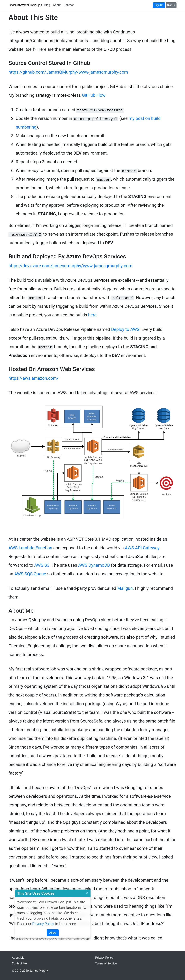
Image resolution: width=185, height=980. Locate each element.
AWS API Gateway (142, 548)
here (92, 315)
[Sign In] (171, 5)
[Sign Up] (159, 5)
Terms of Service (106, 963)
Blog (47, 5)
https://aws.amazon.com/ (34, 378)
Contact (69, 5)
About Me (18, 958)
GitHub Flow (94, 95)
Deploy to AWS (125, 329)
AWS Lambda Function (30, 548)
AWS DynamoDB (94, 565)
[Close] (87, 893)
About (57, 5)
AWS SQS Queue (30, 574)
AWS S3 (42, 565)
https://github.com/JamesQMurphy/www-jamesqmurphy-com (68, 72)
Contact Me (19, 963)
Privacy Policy (43, 924)
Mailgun (125, 588)
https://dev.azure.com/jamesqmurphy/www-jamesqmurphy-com (70, 266)
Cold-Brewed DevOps (25, 5)
